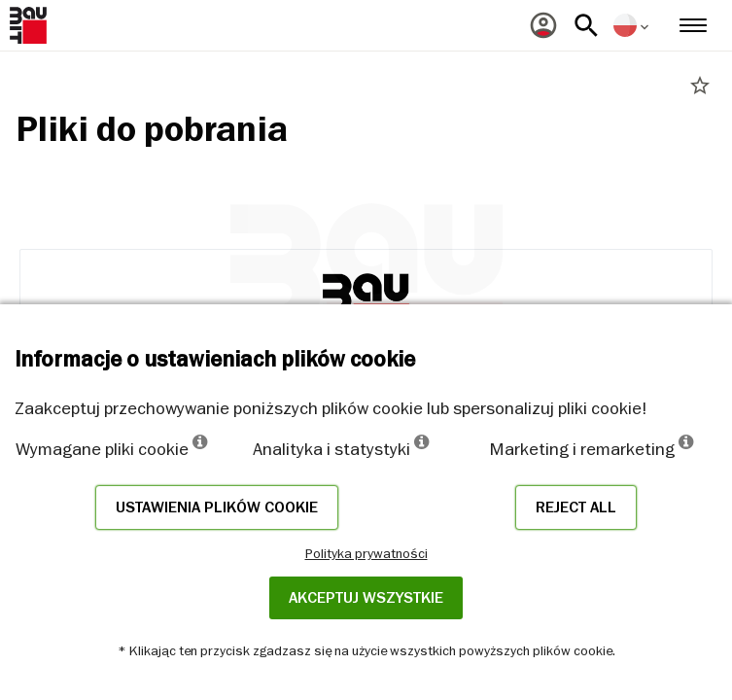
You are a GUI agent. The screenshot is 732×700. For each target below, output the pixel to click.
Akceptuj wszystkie (366, 598)
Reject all (576, 507)
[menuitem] (543, 25)
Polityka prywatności (366, 553)
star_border (700, 86)
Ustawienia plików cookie (217, 507)
